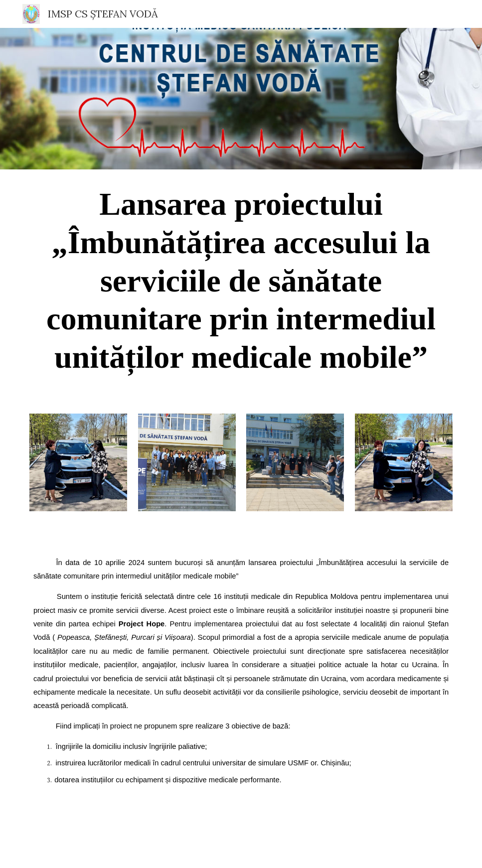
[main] (241, 286)
